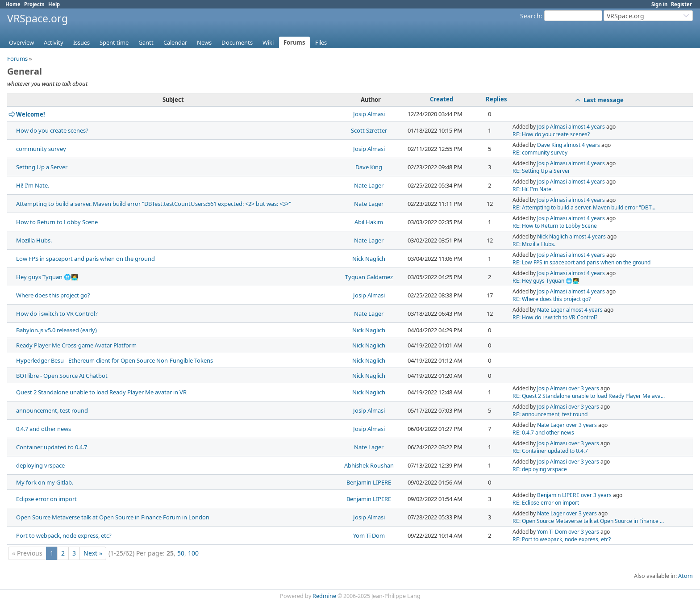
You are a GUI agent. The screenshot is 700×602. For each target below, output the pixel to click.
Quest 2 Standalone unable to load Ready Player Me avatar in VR (101, 392)
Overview (21, 42)
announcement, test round (52, 410)
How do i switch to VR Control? (57, 314)
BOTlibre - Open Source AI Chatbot (62, 376)
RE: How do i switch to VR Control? (555, 317)
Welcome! (31, 114)
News (204, 42)
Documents (237, 42)
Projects (34, 4)
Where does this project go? (53, 295)
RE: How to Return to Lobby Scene (555, 226)
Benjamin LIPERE (369, 482)
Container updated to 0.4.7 (52, 447)
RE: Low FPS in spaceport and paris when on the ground (581, 262)
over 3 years (584, 388)
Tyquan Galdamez (369, 277)
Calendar (175, 42)
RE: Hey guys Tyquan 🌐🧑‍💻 (546, 281)
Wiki (268, 42)
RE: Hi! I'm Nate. (533, 189)
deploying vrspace (40, 465)
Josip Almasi (369, 114)
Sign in (659, 4)
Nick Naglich (552, 236)
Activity (54, 42)
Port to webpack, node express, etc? (64, 535)
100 (193, 553)
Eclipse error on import (46, 499)
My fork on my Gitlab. (45, 482)
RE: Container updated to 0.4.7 (550, 451)
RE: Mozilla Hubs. (534, 244)
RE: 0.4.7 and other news (543, 433)
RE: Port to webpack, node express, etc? (562, 539)
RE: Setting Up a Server (541, 171)
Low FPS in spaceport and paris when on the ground (85, 259)
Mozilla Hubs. (34, 240)
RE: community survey (540, 153)
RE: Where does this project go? (552, 299)
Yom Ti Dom (369, 535)
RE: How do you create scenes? (551, 134)
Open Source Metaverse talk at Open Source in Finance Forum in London (113, 517)
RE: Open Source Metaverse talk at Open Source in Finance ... (588, 521)
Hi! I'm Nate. (33, 185)
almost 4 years (587, 127)
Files (321, 42)
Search (530, 16)
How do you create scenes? (52, 130)
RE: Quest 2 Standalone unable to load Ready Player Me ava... (589, 396)
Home (13, 4)
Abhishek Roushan (369, 465)
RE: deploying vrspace (540, 469)
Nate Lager (369, 185)
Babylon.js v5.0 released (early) (56, 330)
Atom (685, 576)
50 (181, 553)
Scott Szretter (369, 130)
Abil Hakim (369, 222)
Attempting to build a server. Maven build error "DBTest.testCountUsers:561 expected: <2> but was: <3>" (154, 204)
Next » (93, 553)
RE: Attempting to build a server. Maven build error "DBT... (584, 207)
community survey (41, 149)
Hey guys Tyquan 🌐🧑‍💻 (47, 277)
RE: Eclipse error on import (546, 503)
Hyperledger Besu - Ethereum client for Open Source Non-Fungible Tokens (115, 360)
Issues (81, 42)
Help (54, 4)
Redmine (324, 596)
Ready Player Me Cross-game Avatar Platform (76, 345)
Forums (294, 42)
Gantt (146, 42)
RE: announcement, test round (550, 414)
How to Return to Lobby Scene (57, 222)
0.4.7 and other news (44, 429)
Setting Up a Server (42, 167)
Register (681, 4)
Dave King (550, 145)
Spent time (114, 42)
